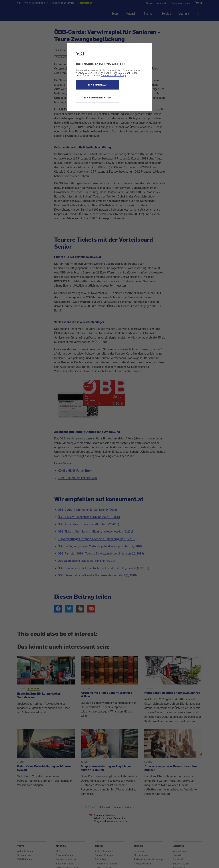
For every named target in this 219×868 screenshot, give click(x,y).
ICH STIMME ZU (97, 85)
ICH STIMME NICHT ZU (97, 98)
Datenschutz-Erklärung (113, 75)
